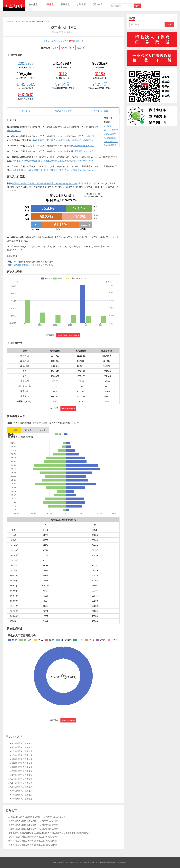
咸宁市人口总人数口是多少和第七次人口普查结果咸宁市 (33, 837)
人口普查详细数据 (68, 409)
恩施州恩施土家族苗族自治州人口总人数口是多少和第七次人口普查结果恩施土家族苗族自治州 (50, 833)
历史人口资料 (110, 134)
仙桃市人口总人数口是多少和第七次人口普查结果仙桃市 (33, 829)
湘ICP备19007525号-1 (78, 862)
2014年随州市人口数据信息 (20, 783)
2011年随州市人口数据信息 (20, 795)
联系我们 (107, 862)
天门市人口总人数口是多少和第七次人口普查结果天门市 (33, 821)
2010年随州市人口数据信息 (20, 799)
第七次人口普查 (111, 130)
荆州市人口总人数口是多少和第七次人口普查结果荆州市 (33, 845)
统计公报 (97, 4)
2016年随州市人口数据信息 (20, 775)
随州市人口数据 (63, 27)
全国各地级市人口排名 (35, 22)
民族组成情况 (110, 145)
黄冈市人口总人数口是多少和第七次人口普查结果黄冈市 (33, 841)
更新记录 (116, 862)
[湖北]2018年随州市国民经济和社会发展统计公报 (30, 265)
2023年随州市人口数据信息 (20, 747)
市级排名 (49, 4)
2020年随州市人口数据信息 (20, 759)
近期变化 (108, 126)
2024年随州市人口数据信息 (20, 743)
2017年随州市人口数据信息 (20, 771)
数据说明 (99, 862)
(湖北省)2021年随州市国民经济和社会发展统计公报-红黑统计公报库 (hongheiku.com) (53, 170)
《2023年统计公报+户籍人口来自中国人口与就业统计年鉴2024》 (61, 140)
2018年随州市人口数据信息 (20, 767)
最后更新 (91, 862)
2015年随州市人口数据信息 (20, 779)
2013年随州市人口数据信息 (20, 787)
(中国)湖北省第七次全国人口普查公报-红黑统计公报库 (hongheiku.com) (45, 183)
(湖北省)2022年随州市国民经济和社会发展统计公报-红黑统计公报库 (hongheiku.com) (53, 161)
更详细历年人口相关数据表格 (68, 335)
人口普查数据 (110, 138)
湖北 (54, 48)
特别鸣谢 (123, 862)
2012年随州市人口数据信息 (20, 791)
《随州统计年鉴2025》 (84, 146)
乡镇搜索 (81, 4)
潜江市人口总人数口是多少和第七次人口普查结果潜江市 (33, 825)
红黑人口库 (14, 5)
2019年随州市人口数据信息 (20, 763)
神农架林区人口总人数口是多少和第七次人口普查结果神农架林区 (37, 817)
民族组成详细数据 (68, 720)
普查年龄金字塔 (111, 142)
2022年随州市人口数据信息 (20, 751)
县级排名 (65, 4)
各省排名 (33, 4)
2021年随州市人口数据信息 (20, 755)
